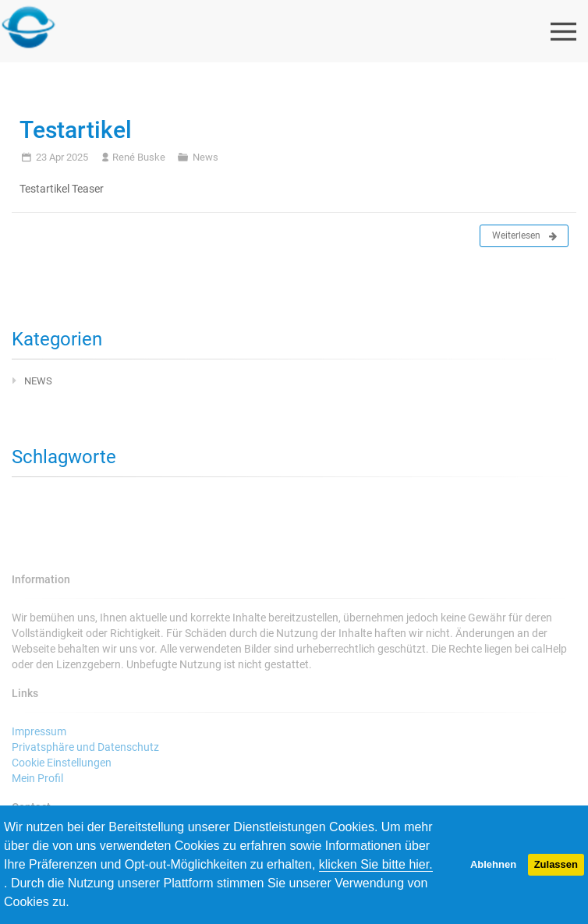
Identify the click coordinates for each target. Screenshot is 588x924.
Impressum (39, 731)
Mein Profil (37, 778)
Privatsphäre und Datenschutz (85, 747)
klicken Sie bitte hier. (376, 864)
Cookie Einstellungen (62, 763)
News (205, 157)
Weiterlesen (524, 236)
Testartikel (76, 130)
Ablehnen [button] (493, 864)
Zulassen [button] (556, 864)
